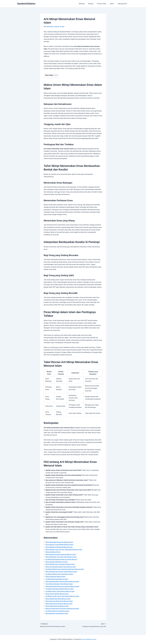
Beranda (85, 4)
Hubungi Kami (123, 4)
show (56, 75)
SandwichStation (26, 4)
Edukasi (93, 4)
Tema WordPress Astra (89, 639)
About (113, 4)
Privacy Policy (104, 4)
